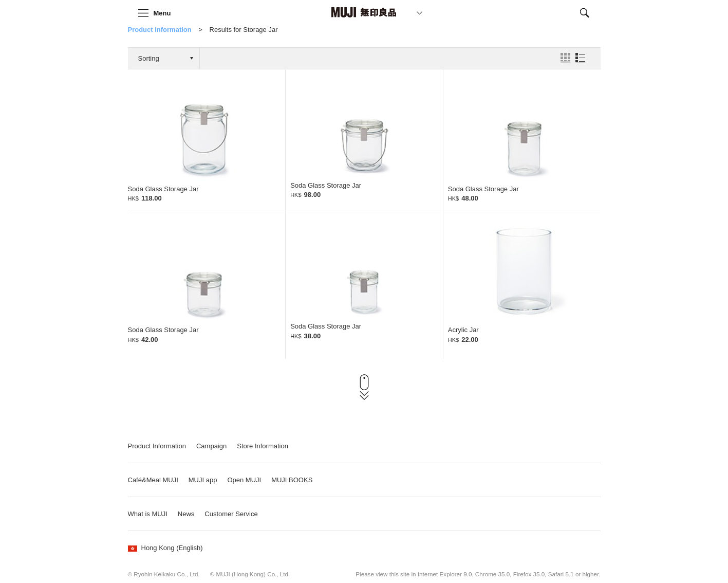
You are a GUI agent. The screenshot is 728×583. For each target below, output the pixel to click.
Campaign (211, 446)
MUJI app (203, 480)
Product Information (160, 30)
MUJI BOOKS (292, 480)
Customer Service (231, 514)
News (186, 514)
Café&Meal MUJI (153, 480)
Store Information (263, 446)
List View (580, 58)
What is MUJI (148, 514)
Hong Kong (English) (165, 548)
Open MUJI (244, 480)
